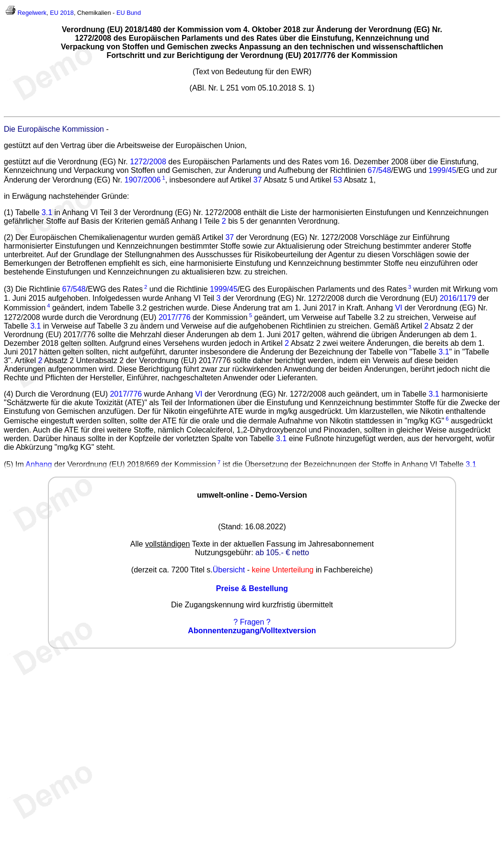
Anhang (39, 464)
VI (399, 308)
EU (121, 13)
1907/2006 (143, 180)
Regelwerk (32, 13)
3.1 (47, 212)
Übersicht (229, 570)
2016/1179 (458, 298)
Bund (134, 13)
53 (338, 180)
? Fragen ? (252, 622)
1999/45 (443, 170)
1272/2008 (148, 162)
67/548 (379, 170)
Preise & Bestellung (252, 588)
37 (258, 180)
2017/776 (175, 317)
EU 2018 (62, 13)
